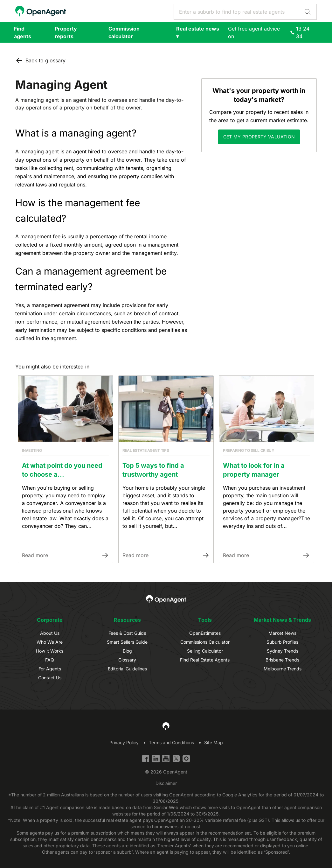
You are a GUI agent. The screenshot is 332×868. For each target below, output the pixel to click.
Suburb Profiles (282, 642)
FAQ (50, 660)
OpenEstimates (205, 633)
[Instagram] (186, 759)
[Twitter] (176, 759)
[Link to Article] (66, 409)
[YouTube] (166, 759)
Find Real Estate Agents (205, 660)
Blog (127, 651)
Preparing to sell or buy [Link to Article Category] (249, 450)
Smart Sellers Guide (127, 642)
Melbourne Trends (283, 669)
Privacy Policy (124, 742)
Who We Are (50, 642)
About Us (50, 633)
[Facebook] (146, 759)
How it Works (50, 651)
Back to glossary (40, 60)
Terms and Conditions (171, 742)
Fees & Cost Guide (127, 633)
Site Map (214, 742)
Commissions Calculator (205, 642)
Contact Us (50, 678)
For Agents (50, 669)
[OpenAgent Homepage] (41, 11)
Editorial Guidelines (127, 669)
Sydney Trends (283, 651)
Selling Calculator (205, 651)
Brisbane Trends (282, 660)
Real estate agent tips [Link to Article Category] (146, 450)
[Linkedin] (156, 759)
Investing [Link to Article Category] (32, 450)
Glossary (127, 660)
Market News (282, 633)
